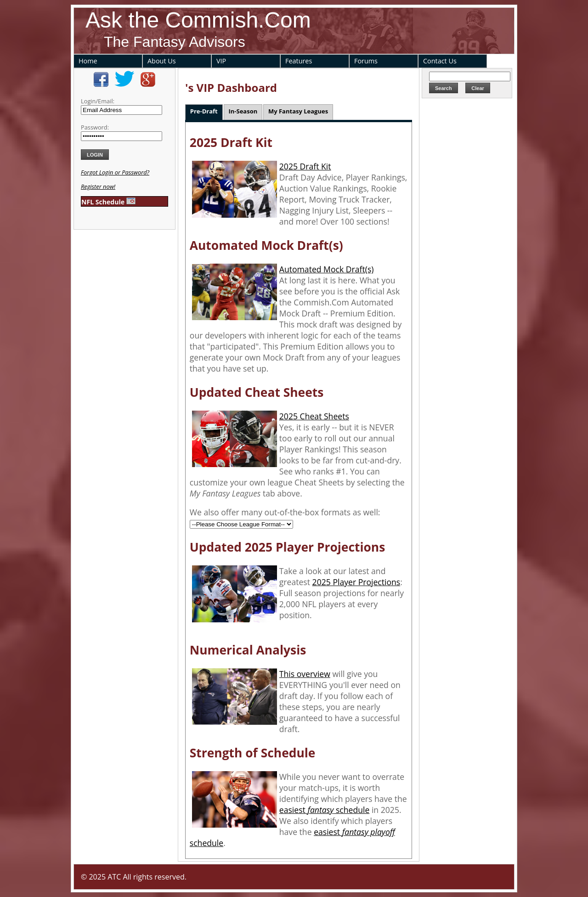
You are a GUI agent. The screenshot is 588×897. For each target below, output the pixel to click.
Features (299, 61)
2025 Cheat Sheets (314, 416)
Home (88, 61)
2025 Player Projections (356, 582)
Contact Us (440, 61)
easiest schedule (325, 810)
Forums (366, 61)
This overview (305, 674)
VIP (221, 61)
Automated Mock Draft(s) (327, 269)
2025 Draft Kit (305, 166)
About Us (162, 61)
